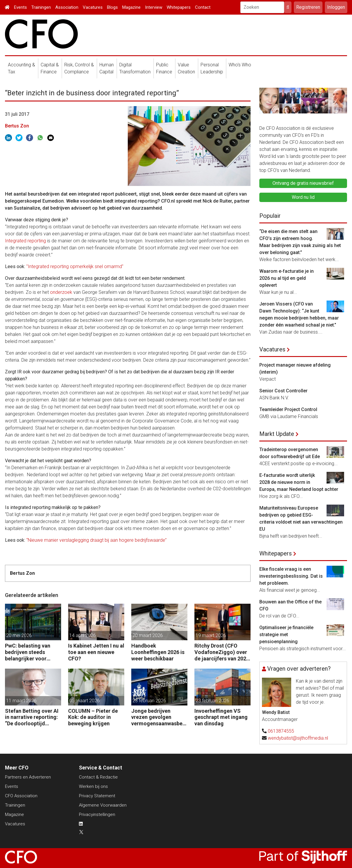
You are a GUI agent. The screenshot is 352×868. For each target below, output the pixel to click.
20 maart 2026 (148, 635)
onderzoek (61, 292)
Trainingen (41, 7)
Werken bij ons (93, 786)
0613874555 (281, 731)
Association (67, 7)
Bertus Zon (17, 126)
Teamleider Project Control (288, 409)
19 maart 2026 (211, 635)
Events (20, 7)
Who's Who (240, 65)
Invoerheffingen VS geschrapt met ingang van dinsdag (221, 717)
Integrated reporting (25, 241)
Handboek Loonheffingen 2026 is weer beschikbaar (158, 652)
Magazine (131, 7)
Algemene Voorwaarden (103, 805)
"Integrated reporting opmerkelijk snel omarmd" (75, 266)
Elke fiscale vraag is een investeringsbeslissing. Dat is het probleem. (291, 576)
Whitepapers (179, 7)
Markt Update (277, 434)
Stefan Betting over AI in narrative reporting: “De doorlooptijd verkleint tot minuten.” (32, 717)
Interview (154, 7)
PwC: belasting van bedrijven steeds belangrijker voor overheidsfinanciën (28, 652)
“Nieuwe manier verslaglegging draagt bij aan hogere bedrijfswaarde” (96, 540)
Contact (203, 7)
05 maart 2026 (84, 701)
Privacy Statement (97, 796)
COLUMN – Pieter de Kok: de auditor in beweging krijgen (93, 717)
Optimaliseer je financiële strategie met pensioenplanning (286, 635)
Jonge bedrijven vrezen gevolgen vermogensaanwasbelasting (159, 717)
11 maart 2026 (21, 701)
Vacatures (93, 7)
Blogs (112, 7)
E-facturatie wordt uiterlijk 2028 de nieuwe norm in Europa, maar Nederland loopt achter (299, 482)
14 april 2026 (83, 635)
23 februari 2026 (149, 701)
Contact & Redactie (98, 777)
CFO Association (21, 796)
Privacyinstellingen (97, 814)
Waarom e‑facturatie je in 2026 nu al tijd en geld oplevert (287, 278)
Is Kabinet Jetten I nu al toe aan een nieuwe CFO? (96, 652)
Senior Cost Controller (283, 391)
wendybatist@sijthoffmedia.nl (298, 738)
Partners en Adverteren (28, 777)
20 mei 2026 (19, 635)
